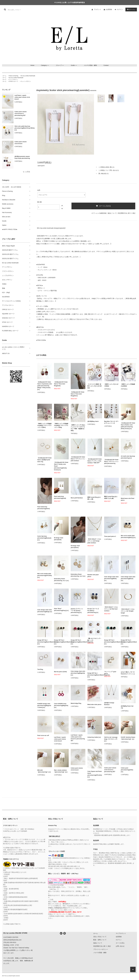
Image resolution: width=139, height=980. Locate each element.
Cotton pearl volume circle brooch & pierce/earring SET (21, 114)
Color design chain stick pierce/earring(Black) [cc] (128, 579)
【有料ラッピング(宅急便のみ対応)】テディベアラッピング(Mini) (44, 426)
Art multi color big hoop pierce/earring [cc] (128, 457)
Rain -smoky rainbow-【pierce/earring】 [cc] (61, 771)
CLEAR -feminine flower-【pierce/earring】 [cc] (128, 738)
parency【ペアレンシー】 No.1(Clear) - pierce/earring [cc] (77, 611)
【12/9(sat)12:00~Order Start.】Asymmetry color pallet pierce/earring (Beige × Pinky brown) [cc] (45, 386)
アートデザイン (13, 80)
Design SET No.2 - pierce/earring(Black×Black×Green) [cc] (45, 642)
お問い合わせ (120, 946)
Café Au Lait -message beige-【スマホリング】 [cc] (111, 739)
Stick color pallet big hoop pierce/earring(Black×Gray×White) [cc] (22, 128)
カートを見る (120, 943)
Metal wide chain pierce (94, 705)
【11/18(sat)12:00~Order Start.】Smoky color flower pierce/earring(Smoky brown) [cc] (61, 466)
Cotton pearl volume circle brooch (21, 143)
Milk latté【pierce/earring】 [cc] (44, 771)
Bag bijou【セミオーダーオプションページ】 (111, 422)
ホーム (4, 76)
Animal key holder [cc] (94, 737)
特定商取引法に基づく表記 (127, 213)
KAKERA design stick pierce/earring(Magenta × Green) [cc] (44, 706)
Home (32, 65)
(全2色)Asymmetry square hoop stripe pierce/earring (22, 157)
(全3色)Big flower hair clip (127, 707)
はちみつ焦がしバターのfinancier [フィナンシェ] (128, 673)
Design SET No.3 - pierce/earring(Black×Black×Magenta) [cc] (78, 642)
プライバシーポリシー (101, 949)
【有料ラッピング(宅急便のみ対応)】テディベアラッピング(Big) (61, 426)
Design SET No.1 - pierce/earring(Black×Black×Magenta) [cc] (95, 675)
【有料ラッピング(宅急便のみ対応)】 (128, 385)
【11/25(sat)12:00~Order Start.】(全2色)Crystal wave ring (45, 460)
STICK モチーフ (14, 81)
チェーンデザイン (26, 81)
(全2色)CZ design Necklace (109, 704)
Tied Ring (40, 669)
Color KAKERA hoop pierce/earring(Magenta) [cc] (61, 706)
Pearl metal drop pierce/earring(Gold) (60, 497)
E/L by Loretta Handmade (28, 76)
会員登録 (109, 9)
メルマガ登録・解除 (90, 65)
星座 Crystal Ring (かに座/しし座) (94, 498)
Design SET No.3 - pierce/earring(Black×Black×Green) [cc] (111, 642)
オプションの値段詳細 (99, 213)
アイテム (131, 9)
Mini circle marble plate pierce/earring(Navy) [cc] (128, 537)
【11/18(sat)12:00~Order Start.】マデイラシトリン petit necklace (78, 459)
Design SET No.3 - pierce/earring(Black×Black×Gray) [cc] (128, 642)
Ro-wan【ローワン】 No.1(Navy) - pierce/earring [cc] (93, 611)
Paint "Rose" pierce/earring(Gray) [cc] (61, 610)
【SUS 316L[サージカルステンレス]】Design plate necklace (94, 541)
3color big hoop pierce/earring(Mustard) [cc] (44, 538)
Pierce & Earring (14, 76)
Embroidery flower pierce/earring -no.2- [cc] (78, 575)
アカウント (98, 9)
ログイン (120, 9)
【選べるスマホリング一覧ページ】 (94, 639)
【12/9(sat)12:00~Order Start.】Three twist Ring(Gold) (61, 384)
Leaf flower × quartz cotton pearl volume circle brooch (22, 97)
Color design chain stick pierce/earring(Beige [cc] (45, 611)
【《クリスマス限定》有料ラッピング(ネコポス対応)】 (94, 386)
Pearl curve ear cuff (43, 735)
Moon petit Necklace (77, 498)
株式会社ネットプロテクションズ (74, 904)
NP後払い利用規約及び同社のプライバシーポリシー (65, 908)
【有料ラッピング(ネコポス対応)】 (111, 385)
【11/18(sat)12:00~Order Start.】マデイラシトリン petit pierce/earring (111, 462)
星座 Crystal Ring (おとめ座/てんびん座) (111, 497)
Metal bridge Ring (76, 703)
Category (45, 65)
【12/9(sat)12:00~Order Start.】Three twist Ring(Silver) (78, 394)
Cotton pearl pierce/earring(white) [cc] (127, 770)
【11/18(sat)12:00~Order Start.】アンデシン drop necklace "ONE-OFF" (95, 461)
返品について (112, 213)
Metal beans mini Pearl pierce (128, 499)
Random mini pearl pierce (93, 576)
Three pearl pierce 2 (110, 536)
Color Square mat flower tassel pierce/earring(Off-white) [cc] (95, 774)
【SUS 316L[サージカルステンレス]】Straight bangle (128, 611)
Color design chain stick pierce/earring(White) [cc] (111, 579)
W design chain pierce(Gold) (59, 539)
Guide (74, 65)
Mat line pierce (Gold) (60, 672)
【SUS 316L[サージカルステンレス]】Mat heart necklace (111, 609)
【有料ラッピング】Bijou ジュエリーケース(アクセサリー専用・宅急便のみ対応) (78, 428)
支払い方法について (100, 937)
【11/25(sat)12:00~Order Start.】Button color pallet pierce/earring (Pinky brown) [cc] (128, 426)
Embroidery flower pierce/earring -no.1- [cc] (61, 580)
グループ (60, 65)
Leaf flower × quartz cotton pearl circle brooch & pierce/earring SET (78, 738)
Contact (106, 65)
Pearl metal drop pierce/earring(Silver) (44, 508)
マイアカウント (121, 933)
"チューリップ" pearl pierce (110, 673)
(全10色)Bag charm (93, 421)
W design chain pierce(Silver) (75, 547)
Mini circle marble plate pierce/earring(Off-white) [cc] (45, 576)
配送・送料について (100, 940)
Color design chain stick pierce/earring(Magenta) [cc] (78, 673)
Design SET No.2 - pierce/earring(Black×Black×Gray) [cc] (61, 642)
